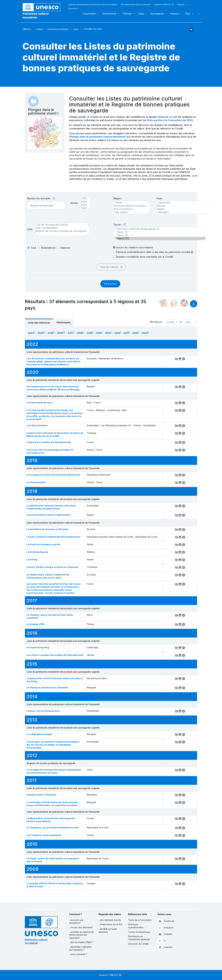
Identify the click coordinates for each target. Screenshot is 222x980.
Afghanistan (183, 203)
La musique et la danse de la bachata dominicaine (53, 475)
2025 (84, 198)
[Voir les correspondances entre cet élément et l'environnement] (174, 303)
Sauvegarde (157, 14)
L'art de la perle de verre (39, 403)
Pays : (160, 198)
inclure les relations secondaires (133, 247)
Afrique (130, 203)
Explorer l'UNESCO (164, 4)
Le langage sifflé (35, 624)
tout (33, 248)
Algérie (183, 209)
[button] (191, 31)
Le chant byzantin (36, 482)
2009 (145, 333)
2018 (60, 333)
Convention (90, 14)
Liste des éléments (39, 323)
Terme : (120, 225)
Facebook (166, 921)
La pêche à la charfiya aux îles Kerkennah (49, 442)
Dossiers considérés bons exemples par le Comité (143, 257)
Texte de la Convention (140, 920)
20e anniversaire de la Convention (136, 4)
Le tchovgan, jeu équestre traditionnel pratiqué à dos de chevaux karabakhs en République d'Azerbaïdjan (53, 745)
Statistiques (64, 322)
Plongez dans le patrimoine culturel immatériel (98, 137)
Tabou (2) (159, 235)
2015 (89, 333)
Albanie (183, 206)
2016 (80, 333)
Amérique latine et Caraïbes (130, 206)
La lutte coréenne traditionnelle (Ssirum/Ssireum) (53, 537)
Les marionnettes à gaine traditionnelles (49, 515)
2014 (99, 333)
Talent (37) (159, 238)
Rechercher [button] (198, 14)
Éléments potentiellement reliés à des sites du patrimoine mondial (153, 252)
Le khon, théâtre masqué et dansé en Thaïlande (52, 567)
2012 (117, 333)
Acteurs (174, 14)
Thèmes (127, 14)
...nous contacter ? (78, 954)
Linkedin (165, 947)
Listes (141, 14)
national (65, 248)
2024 (84, 202)
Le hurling (32, 559)
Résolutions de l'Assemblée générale (139, 938)
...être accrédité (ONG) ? (81, 942)
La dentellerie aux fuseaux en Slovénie (47, 529)
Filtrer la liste (110, 284)
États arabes (130, 212)
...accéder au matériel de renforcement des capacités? (81, 935)
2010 (135, 333)
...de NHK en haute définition (108, 930)
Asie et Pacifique (130, 209)
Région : (118, 198)
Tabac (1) (159, 232)
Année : (75, 203)
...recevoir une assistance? (76, 922)
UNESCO (27, 29)
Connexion (73, 9)
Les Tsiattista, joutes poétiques (44, 835)
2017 (71, 333)
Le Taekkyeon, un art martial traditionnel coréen (52, 828)
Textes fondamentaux (139, 932)
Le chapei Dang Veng (38, 647)
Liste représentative (61, 228)
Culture (39, 29)
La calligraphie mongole (39, 734)
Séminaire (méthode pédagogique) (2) (159, 229)
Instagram (166, 928)
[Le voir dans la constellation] (164, 303)
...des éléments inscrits (110, 920)
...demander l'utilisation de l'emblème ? (80, 948)
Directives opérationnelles (136, 926)
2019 (51, 333)
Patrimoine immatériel (58, 29)
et (181, 322)
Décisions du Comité (138, 944)
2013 (108, 333)
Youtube (165, 934)
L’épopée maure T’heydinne (41, 795)
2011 (126, 333)
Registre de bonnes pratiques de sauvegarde (61, 231)
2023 (84, 205)
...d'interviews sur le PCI (110, 924)
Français (181, 4)
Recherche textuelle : (41, 198)
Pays (188, 14)
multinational (48, 248)
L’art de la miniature (37, 425)
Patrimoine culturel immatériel (36, 16)
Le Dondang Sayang (37, 552)
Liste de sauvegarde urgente (61, 225)
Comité (94, 117)
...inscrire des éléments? (81, 927)
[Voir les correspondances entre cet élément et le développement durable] (184, 303)
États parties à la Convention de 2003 (170, 120)
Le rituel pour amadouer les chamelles (47, 688)
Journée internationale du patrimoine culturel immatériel (93, 4)
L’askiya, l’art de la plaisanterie (43, 711)
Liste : (30, 229)
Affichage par (156, 322)
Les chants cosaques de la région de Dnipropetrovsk (55, 655)
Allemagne (183, 212)
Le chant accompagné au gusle (43, 544)
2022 (84, 208)
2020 (41, 333)
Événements (109, 14)
